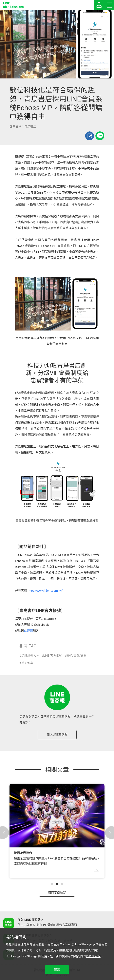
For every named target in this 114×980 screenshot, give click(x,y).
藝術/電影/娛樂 (76, 656)
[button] (52, 884)
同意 (57, 970)
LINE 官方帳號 (53, 656)
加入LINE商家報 (57, 735)
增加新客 (27, 663)
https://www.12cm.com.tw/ (45, 591)
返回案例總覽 (57, 893)
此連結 (28, 631)
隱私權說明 (93, 956)
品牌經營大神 (30, 656)
